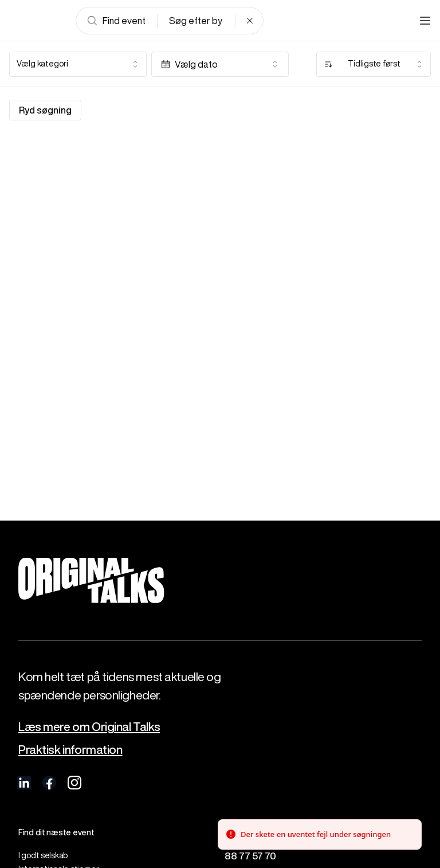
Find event (116, 21)
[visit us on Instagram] (74, 783)
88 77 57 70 (250, 856)
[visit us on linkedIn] (24, 783)
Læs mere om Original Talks (89, 727)
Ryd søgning (45, 110)
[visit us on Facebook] (49, 783)
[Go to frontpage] (37, 21)
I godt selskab (43, 855)
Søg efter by (196, 21)
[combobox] (78, 64)
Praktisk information (70, 750)
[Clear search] (250, 21)
